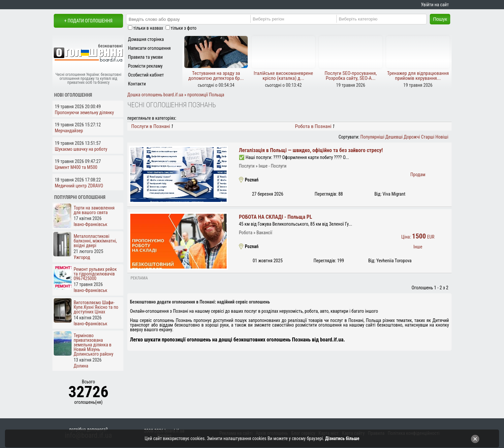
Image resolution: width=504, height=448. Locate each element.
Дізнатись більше (342, 438)
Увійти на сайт (435, 5)
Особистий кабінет (146, 75)
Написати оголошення (149, 48)
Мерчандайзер (69, 131)
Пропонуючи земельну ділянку (84, 112)
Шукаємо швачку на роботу (81, 149)
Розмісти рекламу (145, 66)
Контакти (137, 84)
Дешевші (394, 137)
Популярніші (373, 137)
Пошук (440, 19)
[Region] (298, 19)
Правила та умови (145, 57)
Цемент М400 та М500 (76, 167)
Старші (427, 137)
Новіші (442, 137)
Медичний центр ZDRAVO (79, 186)
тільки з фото (184, 28)
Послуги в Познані (151, 126)
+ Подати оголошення (88, 21)
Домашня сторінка (146, 39)
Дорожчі (412, 137)
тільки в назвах (148, 28)
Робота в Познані (313, 126)
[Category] (384, 19)
